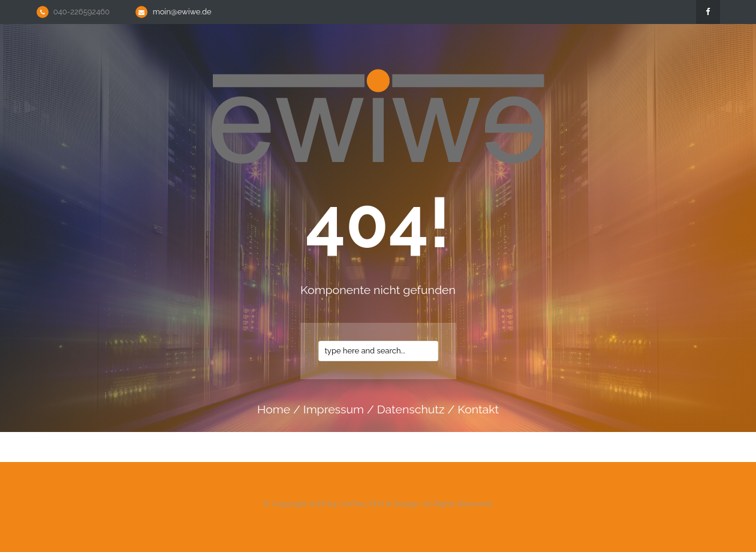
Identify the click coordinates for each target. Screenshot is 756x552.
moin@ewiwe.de (182, 12)
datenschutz (411, 409)
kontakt (478, 409)
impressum (334, 409)
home (274, 409)
